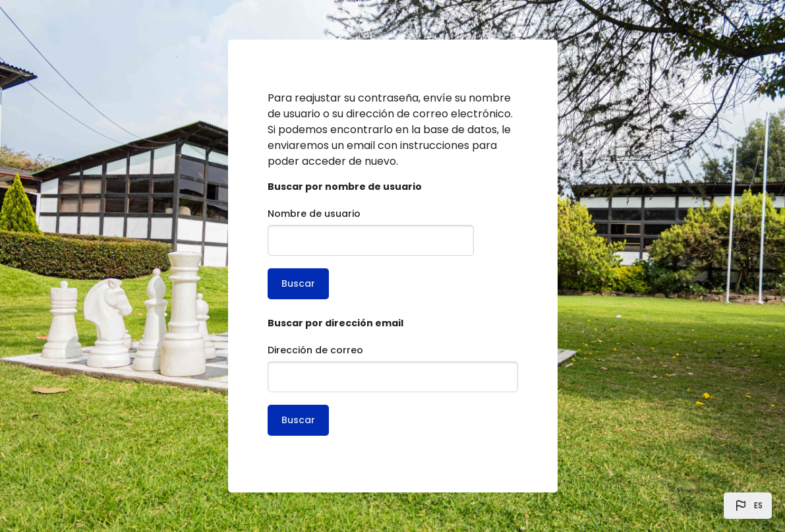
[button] (748, 506)
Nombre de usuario (314, 214)
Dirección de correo (315, 350)
